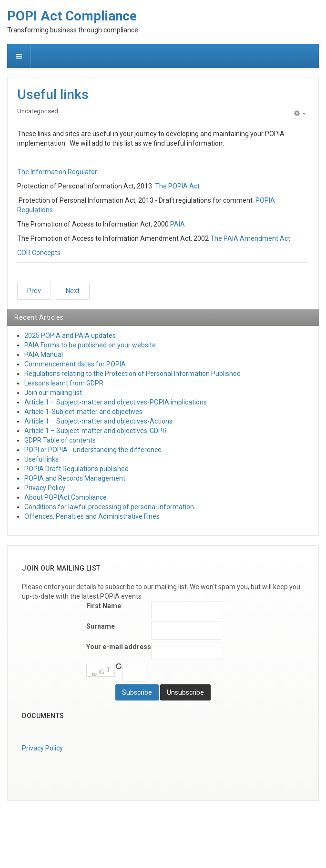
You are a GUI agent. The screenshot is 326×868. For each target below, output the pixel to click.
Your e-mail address (119, 647)
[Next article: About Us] (73, 291)
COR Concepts (39, 253)
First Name (104, 606)
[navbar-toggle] (19, 56)
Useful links (53, 94)
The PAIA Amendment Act (250, 238)
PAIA (178, 224)
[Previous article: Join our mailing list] (34, 291)
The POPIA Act (177, 186)
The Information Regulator (57, 172)
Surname (101, 626)
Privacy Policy (42, 748)
